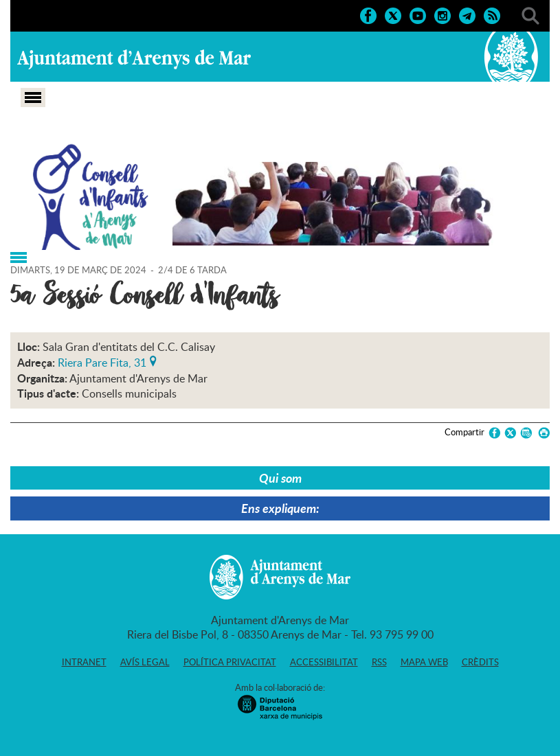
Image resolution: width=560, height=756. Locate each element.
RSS (379, 662)
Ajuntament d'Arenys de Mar (134, 59)
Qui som (280, 478)
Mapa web (424, 662)
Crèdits (480, 662)
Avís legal (145, 662)
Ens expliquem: (280, 508)
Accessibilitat (324, 662)
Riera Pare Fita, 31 (102, 361)
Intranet (84, 662)
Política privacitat (230, 662)
